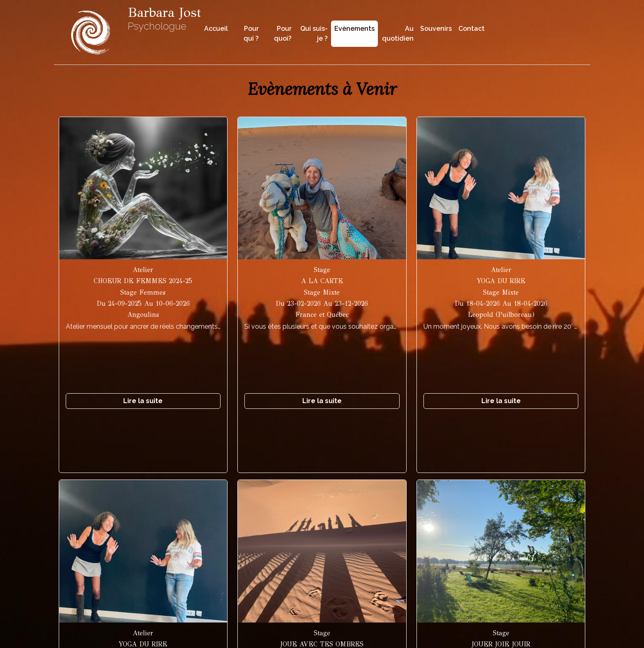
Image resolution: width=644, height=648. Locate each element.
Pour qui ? (251, 33)
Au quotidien (398, 33)
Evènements (354, 29)
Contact (471, 29)
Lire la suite (143, 401)
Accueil (216, 29)
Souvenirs (436, 29)
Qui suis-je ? (314, 33)
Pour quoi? (283, 33)
